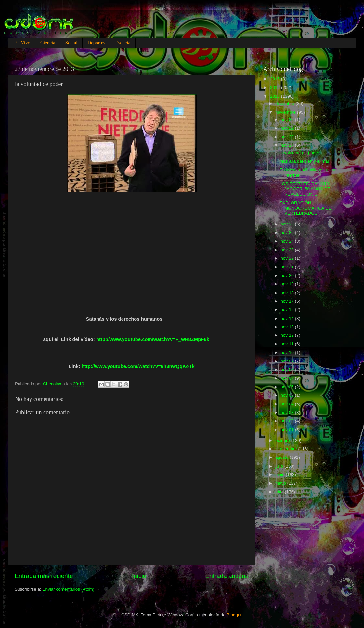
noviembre (286, 112)
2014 (276, 87)
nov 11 (288, 344)
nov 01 (288, 430)
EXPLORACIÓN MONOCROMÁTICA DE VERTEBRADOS (305, 208)
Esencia (123, 43)
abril (280, 492)
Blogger (234, 615)
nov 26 (288, 224)
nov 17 (288, 301)
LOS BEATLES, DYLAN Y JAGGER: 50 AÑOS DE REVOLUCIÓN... (305, 189)
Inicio (139, 576)
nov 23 (288, 250)
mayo (281, 483)
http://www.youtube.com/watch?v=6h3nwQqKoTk (138, 366)
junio (280, 475)
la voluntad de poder (299, 153)
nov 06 (288, 387)
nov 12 (288, 335)
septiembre (287, 449)
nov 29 (288, 128)
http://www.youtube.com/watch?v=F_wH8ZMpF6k (153, 339)
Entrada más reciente (44, 576)
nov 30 (288, 120)
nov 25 (288, 232)
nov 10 (288, 353)
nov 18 (288, 293)
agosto (282, 457)
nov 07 (288, 378)
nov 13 (288, 327)
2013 (276, 96)
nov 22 (288, 258)
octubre (283, 440)
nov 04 (288, 404)
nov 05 (288, 395)
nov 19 (288, 284)
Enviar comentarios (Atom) (69, 589)
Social (71, 43)
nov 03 (288, 412)
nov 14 (288, 318)
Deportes (96, 43)
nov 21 (288, 267)
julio (280, 466)
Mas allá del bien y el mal (304, 161)
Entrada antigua (227, 576)
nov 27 (288, 145)
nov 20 (288, 275)
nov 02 (288, 421)
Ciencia (48, 43)
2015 (276, 79)
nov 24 (288, 241)
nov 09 (288, 361)
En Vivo (22, 43)
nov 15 (288, 310)
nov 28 (288, 137)
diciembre (285, 104)
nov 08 (288, 369)
